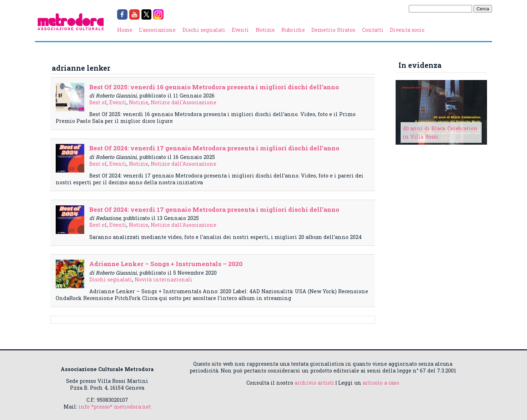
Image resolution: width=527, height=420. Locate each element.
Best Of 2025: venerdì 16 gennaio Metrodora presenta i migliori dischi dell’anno (214, 87)
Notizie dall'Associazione (184, 102)
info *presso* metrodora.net (115, 407)
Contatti (373, 30)
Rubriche (293, 30)
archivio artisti (314, 383)
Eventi (240, 30)
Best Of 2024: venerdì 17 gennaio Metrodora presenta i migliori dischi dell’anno (214, 148)
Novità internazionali (164, 279)
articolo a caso (381, 383)
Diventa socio (407, 30)
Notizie (265, 30)
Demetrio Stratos (333, 30)
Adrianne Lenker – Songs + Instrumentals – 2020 (166, 264)
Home (125, 30)
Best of (98, 102)
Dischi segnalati (204, 30)
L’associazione (157, 30)
